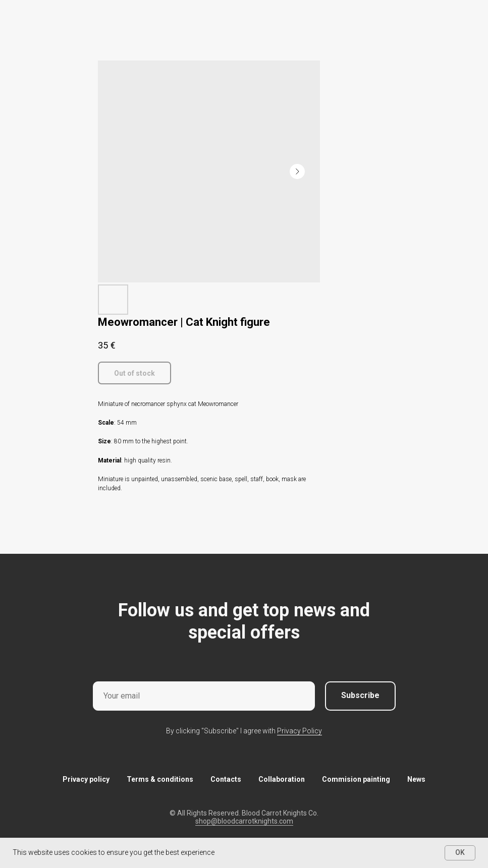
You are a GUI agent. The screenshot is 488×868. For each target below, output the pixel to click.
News (416, 779)
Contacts (226, 779)
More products (38, 15)
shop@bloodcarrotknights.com (244, 821)
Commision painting (356, 779)
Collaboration (282, 779)
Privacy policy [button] (86, 779)
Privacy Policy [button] (300, 731)
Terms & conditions (160, 779)
